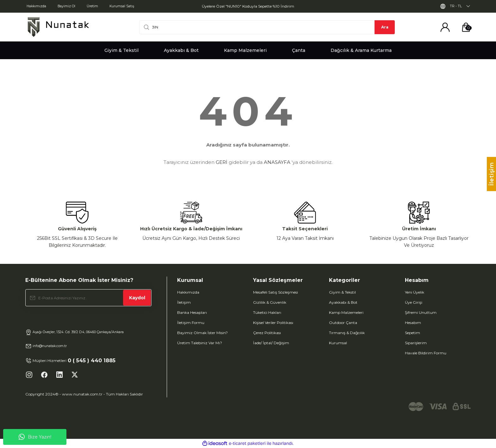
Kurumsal (338, 343)
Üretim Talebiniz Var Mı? (200, 343)
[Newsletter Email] (88, 298)
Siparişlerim (416, 343)
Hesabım (413, 323)
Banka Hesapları (192, 312)
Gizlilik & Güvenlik (270, 302)
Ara (385, 27)
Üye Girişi (414, 302)
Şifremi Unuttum (421, 312)
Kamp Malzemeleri (346, 312)
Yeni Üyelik (415, 292)
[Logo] (58, 27)
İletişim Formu (191, 323)
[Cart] (466, 27)
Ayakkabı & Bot (343, 302)
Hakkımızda (188, 292)
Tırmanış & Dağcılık (347, 333)
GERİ (222, 162)
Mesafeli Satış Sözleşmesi (276, 292)
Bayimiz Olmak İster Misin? (202, 333)
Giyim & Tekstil (342, 292)
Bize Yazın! (35, 437)
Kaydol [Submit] (137, 298)
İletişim (184, 302)
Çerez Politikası (267, 333)
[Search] (267, 27)
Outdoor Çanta (343, 323)
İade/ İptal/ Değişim (271, 343)
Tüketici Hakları (267, 312)
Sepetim (412, 333)
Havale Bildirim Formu (426, 353)
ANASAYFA (277, 162)
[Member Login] (445, 27)
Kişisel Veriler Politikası (273, 323)
